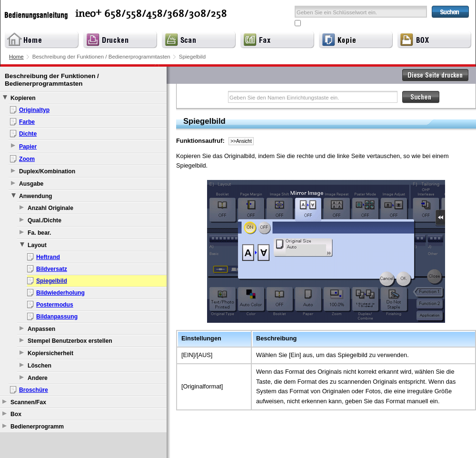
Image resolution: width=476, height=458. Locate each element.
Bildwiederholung (60, 293)
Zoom (27, 159)
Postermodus (55, 305)
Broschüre (34, 390)
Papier (28, 147)
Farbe (27, 122)
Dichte (28, 134)
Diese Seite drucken (436, 75)
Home (16, 57)
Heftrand (48, 257)
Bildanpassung (57, 317)
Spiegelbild (52, 281)
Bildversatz (52, 269)
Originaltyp (34, 110)
